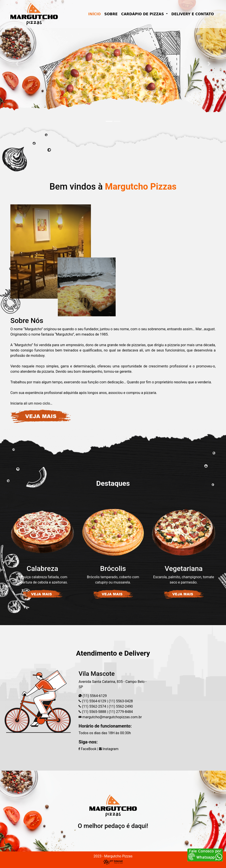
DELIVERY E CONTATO (193, 14)
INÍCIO (95, 14)
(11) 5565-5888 (93, 712)
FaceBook (87, 749)
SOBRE (111, 14)
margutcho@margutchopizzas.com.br (112, 717)
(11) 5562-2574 (93, 706)
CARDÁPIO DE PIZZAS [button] (143, 14)
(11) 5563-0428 (120, 701)
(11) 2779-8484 (120, 712)
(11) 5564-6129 (95, 696)
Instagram (109, 749)
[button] (17, 64)
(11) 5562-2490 (120, 706)
